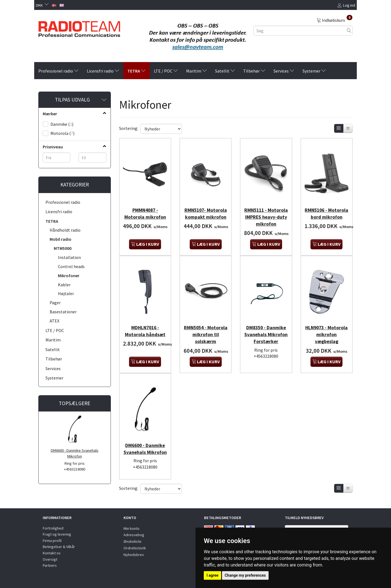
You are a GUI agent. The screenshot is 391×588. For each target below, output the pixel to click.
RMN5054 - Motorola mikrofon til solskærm (206, 337)
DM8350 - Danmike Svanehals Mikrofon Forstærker (266, 341)
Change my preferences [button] (245, 575)
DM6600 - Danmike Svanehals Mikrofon (75, 453)
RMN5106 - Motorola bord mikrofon (326, 215)
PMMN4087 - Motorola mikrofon (145, 211)
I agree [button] (212, 575)
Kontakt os (52, 553)
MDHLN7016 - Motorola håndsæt (145, 334)
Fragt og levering (57, 534)
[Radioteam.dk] (79, 28)
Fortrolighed (53, 528)
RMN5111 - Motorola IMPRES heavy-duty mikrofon (266, 218)
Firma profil (52, 541)
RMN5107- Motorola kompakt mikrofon (206, 215)
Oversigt (50, 559)
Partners (50, 565)
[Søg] (349, 30)
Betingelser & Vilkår (59, 547)
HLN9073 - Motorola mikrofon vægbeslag (327, 337)
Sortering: (129, 128)
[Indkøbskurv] (334, 20)
